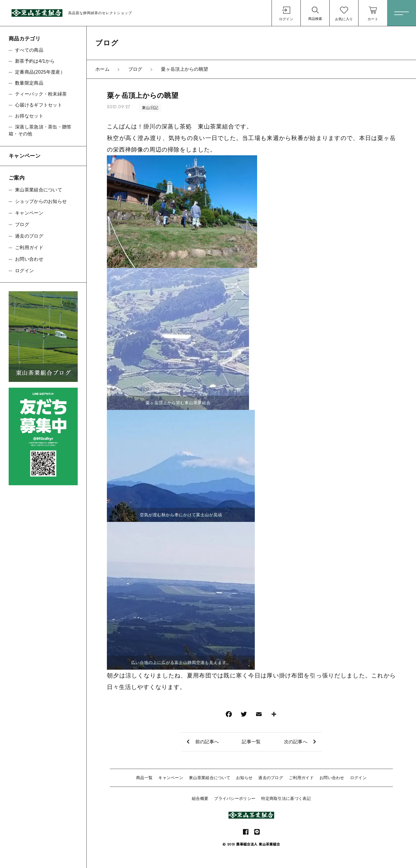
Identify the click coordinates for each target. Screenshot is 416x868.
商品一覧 (144, 778)
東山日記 (150, 108)
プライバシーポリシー (235, 798)
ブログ (22, 224)
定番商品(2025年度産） (40, 72)
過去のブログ (271, 778)
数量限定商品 (29, 83)
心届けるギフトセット (39, 105)
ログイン (358, 778)
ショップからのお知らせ (41, 201)
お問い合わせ (332, 778)
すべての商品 (29, 50)
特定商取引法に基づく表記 (286, 798)
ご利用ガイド (301, 778)
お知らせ (244, 778)
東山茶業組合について (210, 778)
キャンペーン (171, 778)
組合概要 (200, 798)
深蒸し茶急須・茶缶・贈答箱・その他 (40, 130)
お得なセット (29, 116)
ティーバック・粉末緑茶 (41, 94)
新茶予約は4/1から (35, 61)
